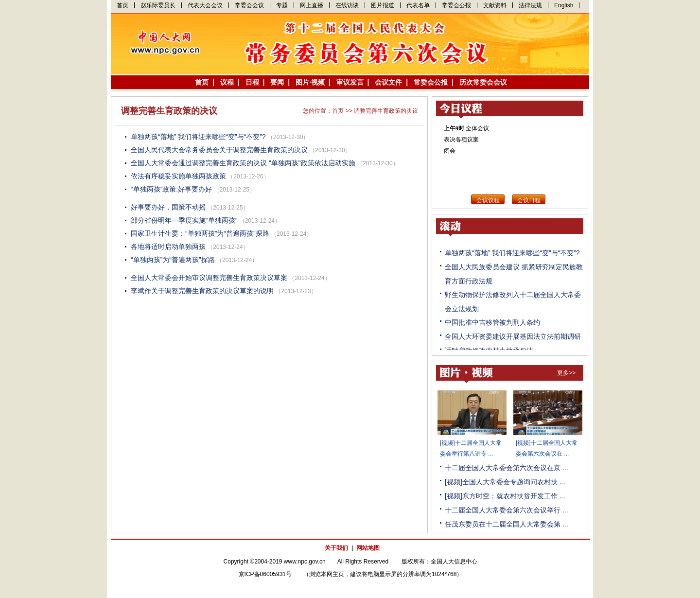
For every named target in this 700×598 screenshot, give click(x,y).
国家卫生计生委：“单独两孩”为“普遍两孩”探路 (200, 233)
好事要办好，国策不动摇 (168, 207)
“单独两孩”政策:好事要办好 (171, 189)
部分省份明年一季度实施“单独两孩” (184, 220)
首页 (338, 111)
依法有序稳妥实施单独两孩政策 (178, 176)
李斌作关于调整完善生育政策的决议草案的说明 (202, 291)
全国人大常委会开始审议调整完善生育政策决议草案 (209, 278)
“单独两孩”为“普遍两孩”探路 (173, 260)
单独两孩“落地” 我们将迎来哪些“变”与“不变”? (198, 137)
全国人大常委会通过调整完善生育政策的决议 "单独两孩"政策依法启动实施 (243, 163)
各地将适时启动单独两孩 (168, 246)
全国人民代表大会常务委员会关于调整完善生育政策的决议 (219, 150)
